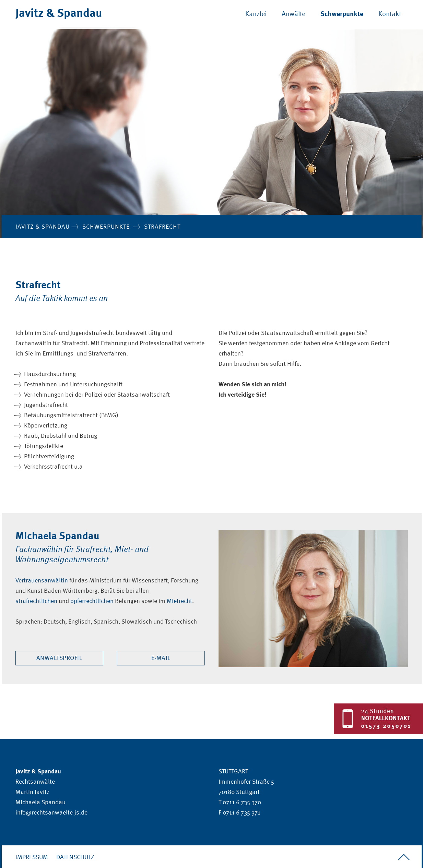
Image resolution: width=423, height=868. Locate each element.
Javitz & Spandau (59, 14)
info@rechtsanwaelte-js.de (51, 813)
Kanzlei (256, 14)
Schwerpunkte (342, 14)
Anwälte (293, 14)
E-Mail (161, 658)
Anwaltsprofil (59, 658)
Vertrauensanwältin (42, 581)
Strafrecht (162, 227)
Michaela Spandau (40, 803)
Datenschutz (75, 857)
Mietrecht (179, 601)
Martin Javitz (32, 792)
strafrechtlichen (36, 601)
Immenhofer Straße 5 (246, 782)
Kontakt (390, 14)
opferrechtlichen (92, 601)
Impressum (32, 857)
